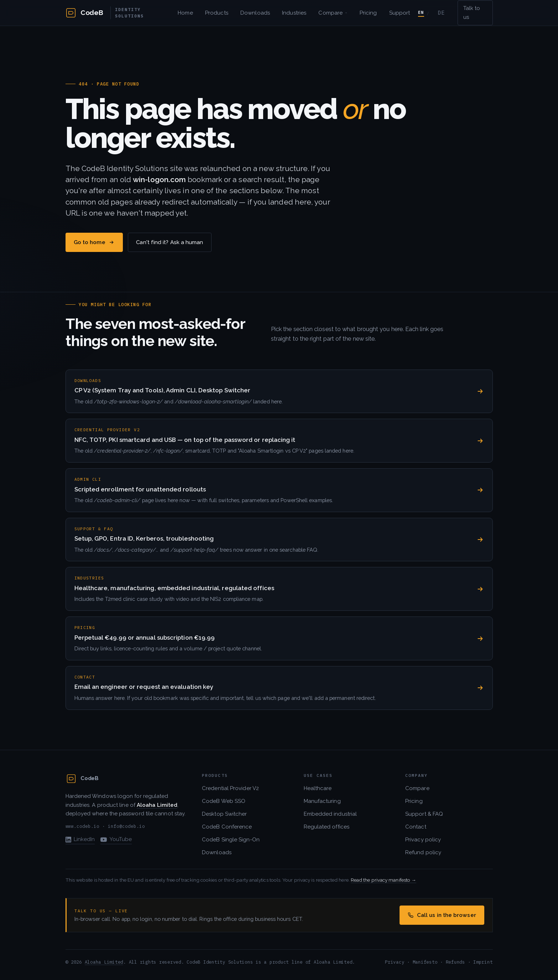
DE (441, 13)
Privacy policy (423, 840)
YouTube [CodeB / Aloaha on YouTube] (116, 839)
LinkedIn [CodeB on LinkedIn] (80, 839)
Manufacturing (322, 801)
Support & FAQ (424, 814)
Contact (416, 827)
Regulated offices (327, 827)
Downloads (255, 13)
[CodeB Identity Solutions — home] (119, 13)
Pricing (368, 13)
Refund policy (423, 852)
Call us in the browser (442, 915)
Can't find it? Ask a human (170, 242)
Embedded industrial (330, 814)
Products (217, 13)
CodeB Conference (227, 827)
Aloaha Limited (104, 962)
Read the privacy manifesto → (384, 880)
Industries (294, 13)
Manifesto (425, 962)
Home (185, 13)
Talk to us (472, 13)
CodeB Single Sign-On (231, 840)
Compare (333, 13)
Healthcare (318, 788)
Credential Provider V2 (230, 788)
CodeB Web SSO (224, 801)
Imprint (483, 962)
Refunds (455, 962)
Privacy (395, 962)
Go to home (94, 242)
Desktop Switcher (224, 814)
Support (400, 13)
